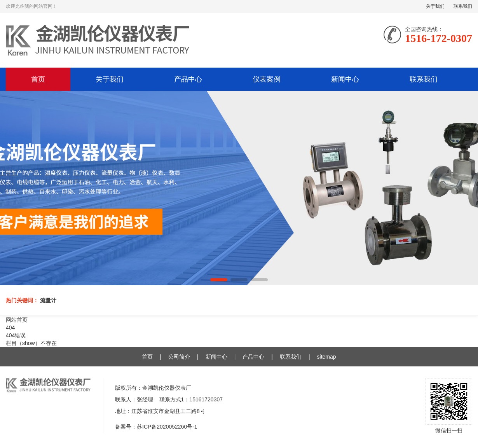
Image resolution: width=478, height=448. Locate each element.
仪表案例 (267, 79)
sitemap (327, 357)
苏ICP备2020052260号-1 (167, 427)
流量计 (48, 300)
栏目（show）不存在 (31, 343)
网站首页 (17, 320)
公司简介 (179, 357)
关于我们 (435, 6)
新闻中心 (345, 79)
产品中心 (188, 79)
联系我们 (463, 6)
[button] (219, 280)
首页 (38, 79)
